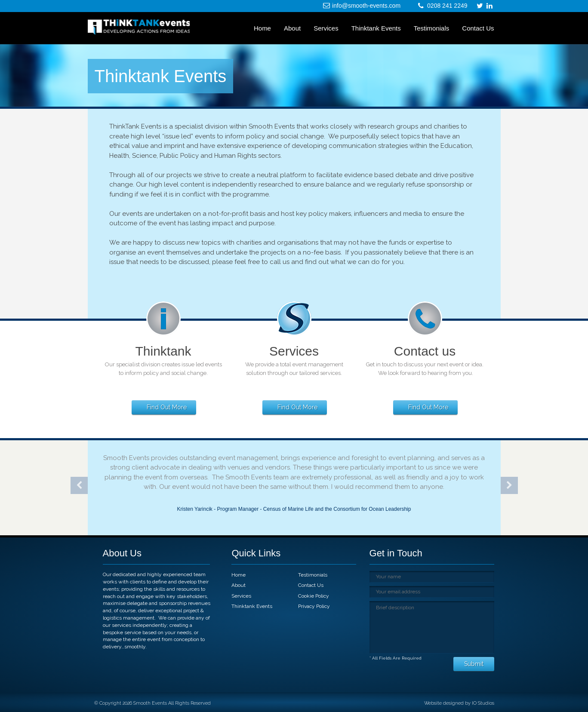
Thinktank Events (376, 28)
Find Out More (167, 407)
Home (262, 28)
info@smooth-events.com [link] (366, 6)
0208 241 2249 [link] (447, 6)
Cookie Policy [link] (314, 596)
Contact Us (478, 28)
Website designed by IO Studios (459, 703)
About (292, 28)
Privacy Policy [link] (314, 606)
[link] (489, 6)
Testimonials (432, 28)
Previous (79, 485)
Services (326, 28)
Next (509, 485)
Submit (474, 664)
